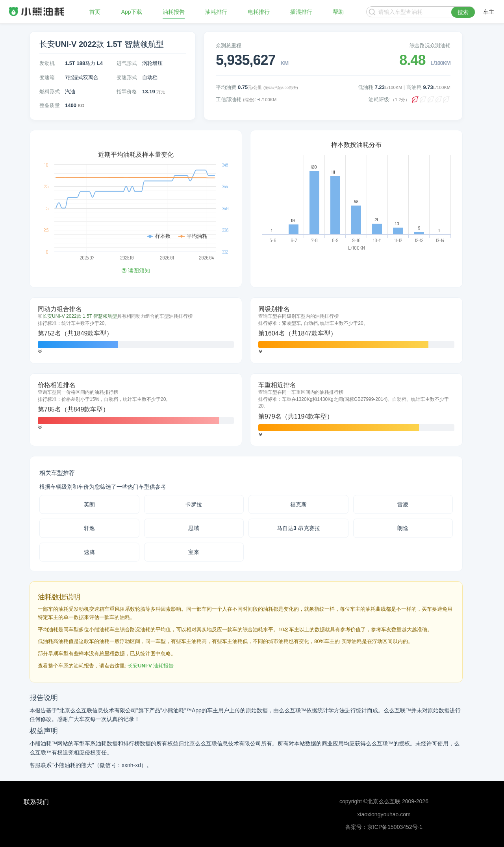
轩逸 (89, 528)
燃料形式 (50, 92)
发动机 (47, 63)
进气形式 (127, 63)
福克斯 (298, 504)
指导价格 (127, 92)
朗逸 (403, 528)
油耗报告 (174, 12)
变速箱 (47, 77)
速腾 (89, 552)
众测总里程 (229, 45)
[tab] (136, 330)
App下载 (132, 12)
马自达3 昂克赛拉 (298, 528)
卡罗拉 (194, 504)
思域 (194, 528)
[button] (40, 351)
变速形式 (127, 77)
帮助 (338, 12)
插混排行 (301, 12)
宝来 (194, 552)
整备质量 (50, 105)
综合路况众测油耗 (430, 45)
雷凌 (403, 504)
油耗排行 (216, 12)
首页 (95, 12)
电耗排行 (259, 12)
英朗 (89, 504)
